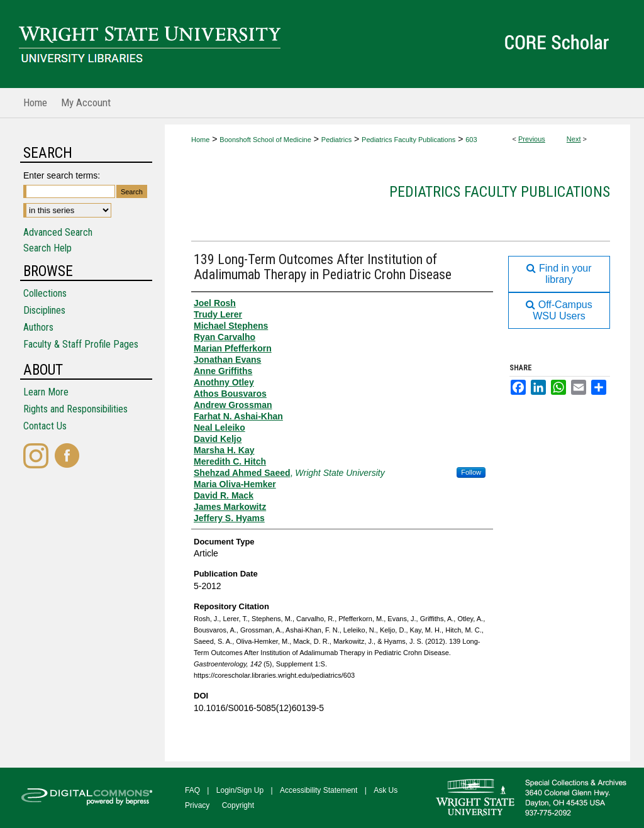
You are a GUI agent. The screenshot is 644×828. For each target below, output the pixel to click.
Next (574, 139)
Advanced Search (58, 232)
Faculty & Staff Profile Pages (81, 344)
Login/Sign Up (240, 790)
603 (471, 140)
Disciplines (44, 310)
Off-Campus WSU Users (559, 310)
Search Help (47, 248)
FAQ (192, 790)
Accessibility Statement (319, 790)
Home (200, 140)
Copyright (238, 805)
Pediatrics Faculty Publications (408, 140)
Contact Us (45, 426)
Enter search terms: (62, 175)
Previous (532, 139)
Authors (38, 327)
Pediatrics (336, 140)
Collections (45, 293)
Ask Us (386, 790)
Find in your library (559, 274)
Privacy (197, 805)
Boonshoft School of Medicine (265, 140)
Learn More (46, 392)
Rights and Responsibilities (75, 409)
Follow (471, 472)
